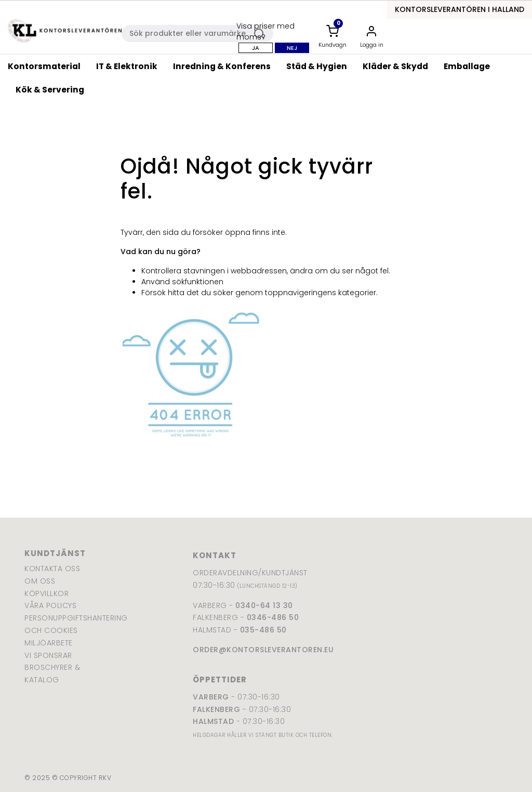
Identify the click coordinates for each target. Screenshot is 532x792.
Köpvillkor (46, 593)
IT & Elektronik (127, 66)
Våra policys (50, 605)
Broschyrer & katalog (52, 674)
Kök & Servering (50, 90)
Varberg (211, 697)
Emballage (467, 66)
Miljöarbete (49, 643)
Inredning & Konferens (222, 66)
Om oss (40, 581)
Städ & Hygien (317, 66)
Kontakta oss (52, 569)
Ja (256, 48)
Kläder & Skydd (395, 66)
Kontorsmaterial (44, 66)
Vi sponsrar (48, 655)
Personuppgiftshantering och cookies (58, 624)
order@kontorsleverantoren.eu (263, 650)
